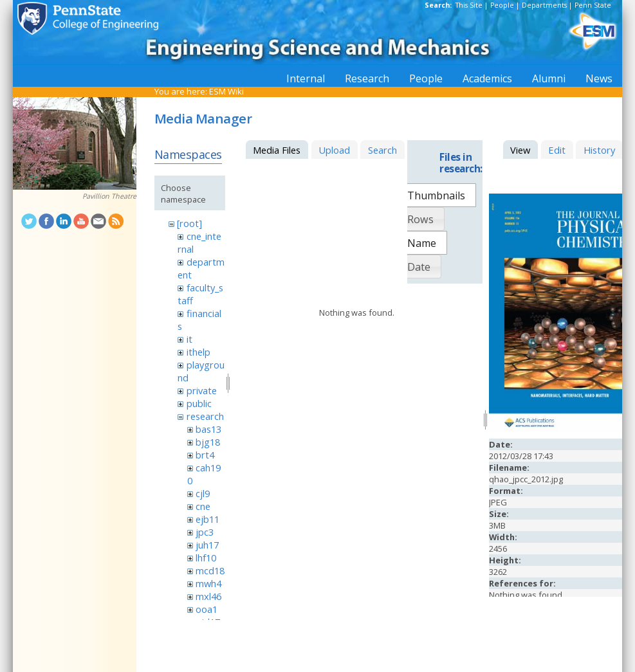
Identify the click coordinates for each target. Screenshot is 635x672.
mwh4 (208, 583)
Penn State (593, 5)
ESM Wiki (226, 91)
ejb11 (207, 519)
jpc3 (205, 532)
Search (382, 150)
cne (203, 506)
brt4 (205, 455)
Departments (544, 5)
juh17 (207, 545)
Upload (334, 150)
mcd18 (210, 570)
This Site (469, 5)
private (202, 390)
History (599, 150)
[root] (189, 223)
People (502, 5)
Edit (557, 150)
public (199, 403)
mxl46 (208, 596)
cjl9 (203, 493)
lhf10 (206, 558)
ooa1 (207, 609)
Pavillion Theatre (109, 196)
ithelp (198, 352)
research (205, 416)
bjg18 (208, 442)
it (189, 339)
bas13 (208, 429)
